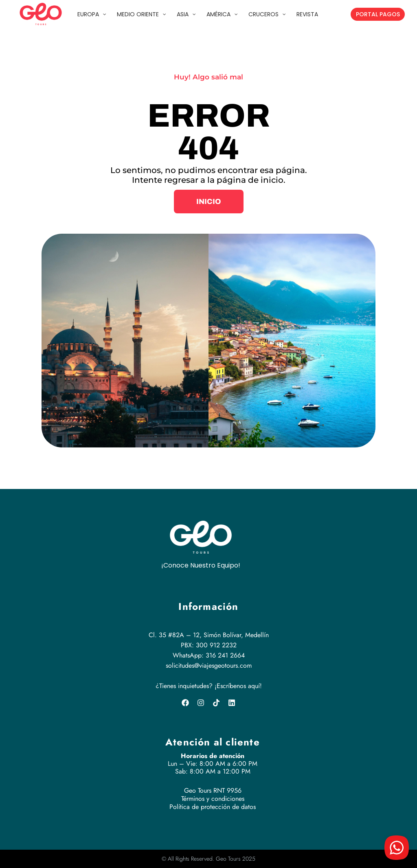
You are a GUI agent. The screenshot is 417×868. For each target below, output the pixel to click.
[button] (209, 202)
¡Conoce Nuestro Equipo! (201, 565)
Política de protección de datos (213, 807)
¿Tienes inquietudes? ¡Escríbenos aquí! (209, 686)
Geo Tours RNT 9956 (213, 790)
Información (208, 606)
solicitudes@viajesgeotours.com (209, 665)
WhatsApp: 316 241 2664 (209, 655)
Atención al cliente (213, 742)
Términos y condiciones (213, 799)
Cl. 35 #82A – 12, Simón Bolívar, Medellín (209, 635)
